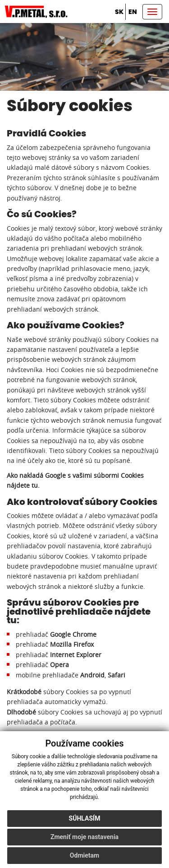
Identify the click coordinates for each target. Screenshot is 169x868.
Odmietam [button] (84, 855)
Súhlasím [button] (85, 818)
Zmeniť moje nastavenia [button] (84, 837)
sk (119, 12)
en (133, 12)
